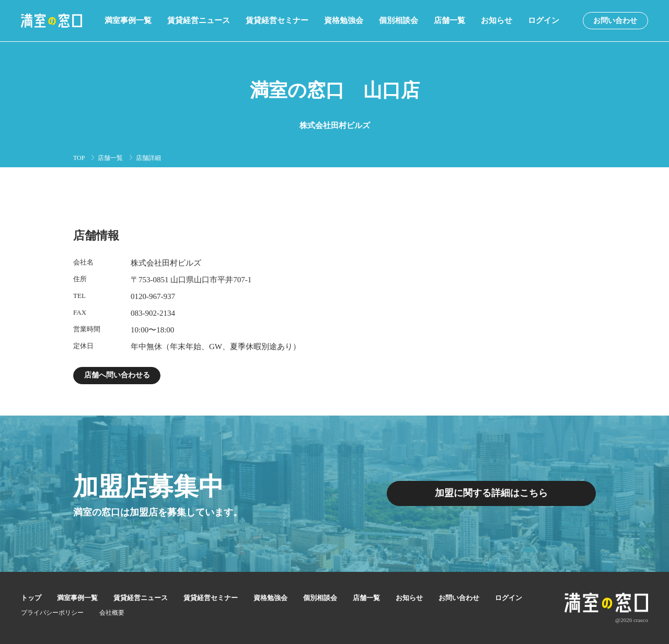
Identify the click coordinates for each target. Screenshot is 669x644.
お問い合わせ (615, 21)
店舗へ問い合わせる (117, 375)
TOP (79, 158)
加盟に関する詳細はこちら (491, 493)
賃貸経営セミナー (277, 21)
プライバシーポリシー (52, 613)
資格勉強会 (344, 21)
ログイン (544, 21)
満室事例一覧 (128, 21)
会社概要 (112, 613)
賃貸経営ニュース (199, 21)
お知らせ (497, 21)
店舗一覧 (449, 21)
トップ (31, 598)
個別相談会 (399, 21)
